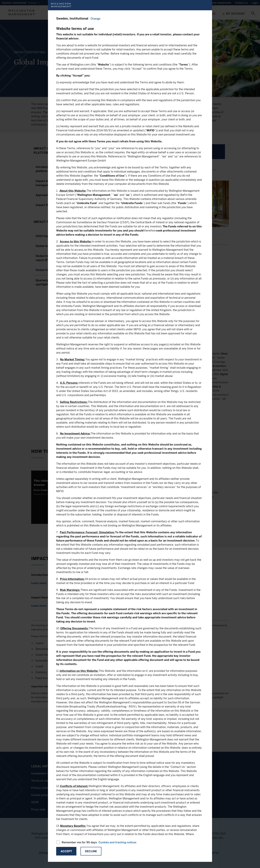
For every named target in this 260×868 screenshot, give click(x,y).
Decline (91, 851)
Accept (66, 851)
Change (95, 19)
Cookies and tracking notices (117, 842)
